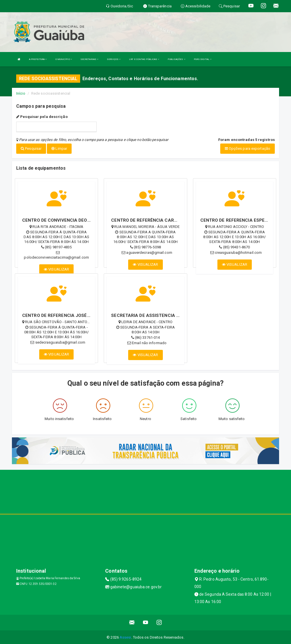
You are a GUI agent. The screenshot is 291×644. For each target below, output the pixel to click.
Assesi (125, 637)
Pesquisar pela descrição (42, 117)
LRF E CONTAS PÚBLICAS (144, 59)
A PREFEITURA (38, 59)
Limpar (59, 148)
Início (21, 93)
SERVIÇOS (114, 59)
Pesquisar (31, 148)
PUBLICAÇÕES (176, 59)
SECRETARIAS (89, 59)
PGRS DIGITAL (203, 59)
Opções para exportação (248, 148)
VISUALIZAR (56, 269)
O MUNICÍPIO (64, 59)
